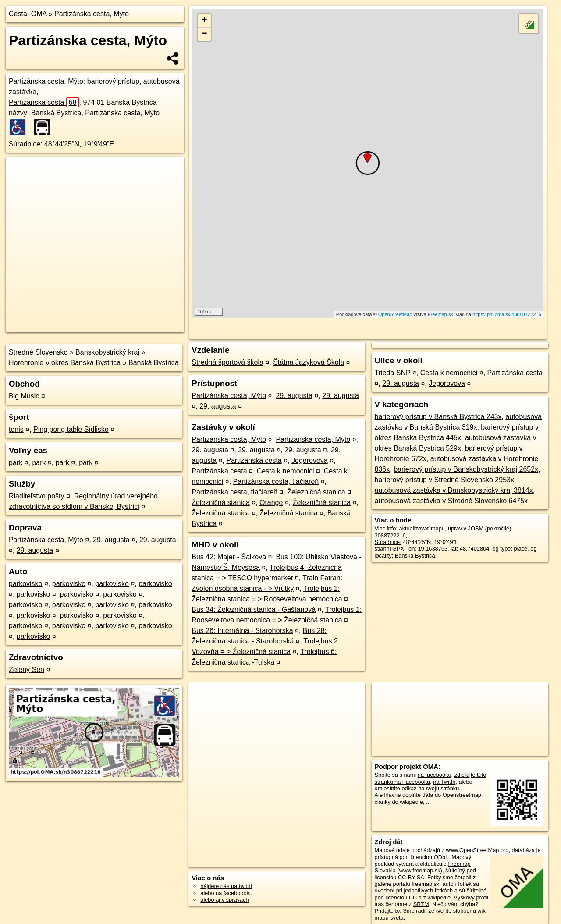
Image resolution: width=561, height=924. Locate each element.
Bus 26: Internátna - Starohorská (242, 631)
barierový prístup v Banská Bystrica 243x (438, 417)
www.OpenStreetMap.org (477, 850)
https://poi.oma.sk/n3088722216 (507, 314)
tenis (16, 429)
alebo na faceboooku (226, 893)
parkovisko (25, 584)
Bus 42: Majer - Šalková (229, 557)
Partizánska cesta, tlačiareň (276, 482)
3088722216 (390, 535)
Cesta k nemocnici (286, 471)
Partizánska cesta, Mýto (92, 14)
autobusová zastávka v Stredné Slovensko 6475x (451, 501)
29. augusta (111, 540)
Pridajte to (387, 911)
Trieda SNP (393, 373)
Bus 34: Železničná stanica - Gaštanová (254, 609)
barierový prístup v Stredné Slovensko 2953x (444, 480)
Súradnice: (26, 144)
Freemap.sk (440, 314)
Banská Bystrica (154, 363)
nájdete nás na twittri (226, 886)
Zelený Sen (27, 670)
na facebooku (435, 775)
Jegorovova (310, 460)
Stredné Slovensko (38, 352)
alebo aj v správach (224, 900)
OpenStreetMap (395, 314)
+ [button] (204, 21)
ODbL (441, 857)
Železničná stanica (316, 492)
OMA (39, 14)
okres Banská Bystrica (86, 363)
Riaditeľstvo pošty (37, 496)
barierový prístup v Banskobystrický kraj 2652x (466, 469)
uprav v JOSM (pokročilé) (479, 528)
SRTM (421, 904)
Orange (271, 503)
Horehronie (26, 363)
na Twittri (444, 782)
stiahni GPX (390, 549)
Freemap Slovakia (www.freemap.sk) (423, 867)
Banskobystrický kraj (107, 352)
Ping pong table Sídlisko (71, 429)
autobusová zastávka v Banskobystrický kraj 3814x (454, 490)
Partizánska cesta (44, 102)
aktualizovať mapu (422, 528)
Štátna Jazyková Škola (309, 362)
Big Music (24, 396)
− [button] (204, 34)
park (16, 463)
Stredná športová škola (227, 362)
